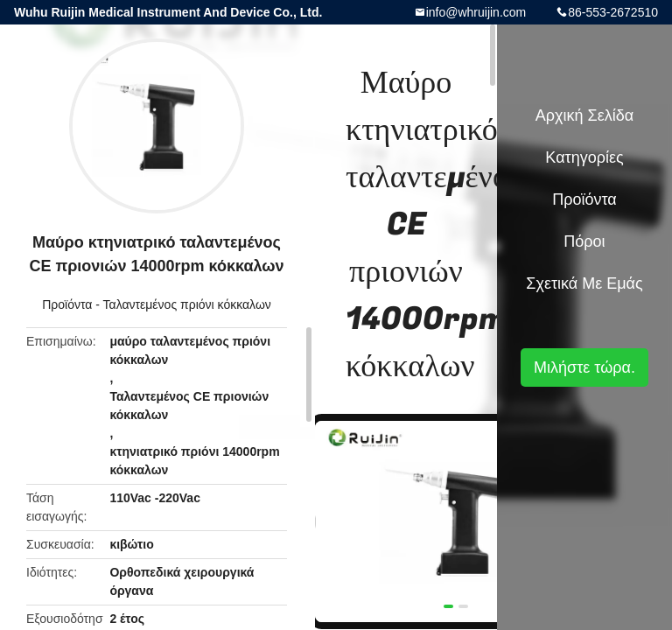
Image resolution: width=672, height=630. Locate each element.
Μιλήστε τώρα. (584, 367)
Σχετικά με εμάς (584, 283)
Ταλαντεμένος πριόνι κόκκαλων (187, 304)
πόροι (584, 241)
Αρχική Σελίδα (584, 115)
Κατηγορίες (584, 157)
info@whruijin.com (476, 12)
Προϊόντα (67, 304)
